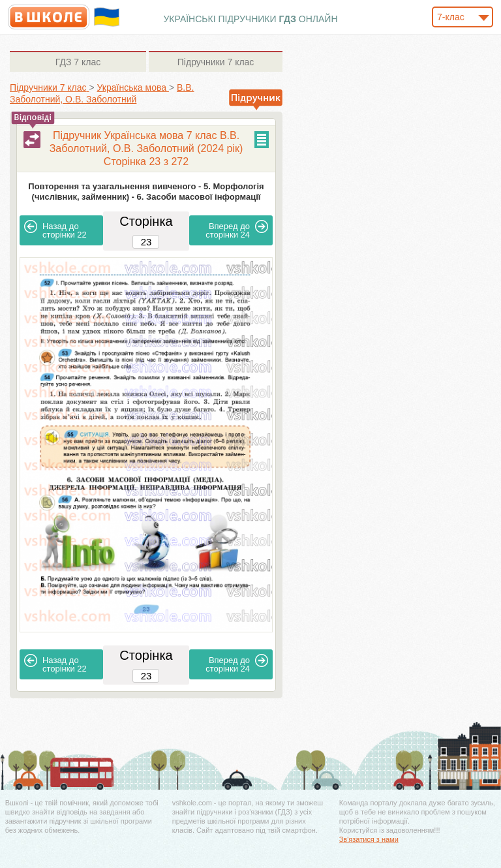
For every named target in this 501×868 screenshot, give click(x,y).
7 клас (78, 62)
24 (237, 230)
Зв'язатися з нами (369, 839)
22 (55, 230)
